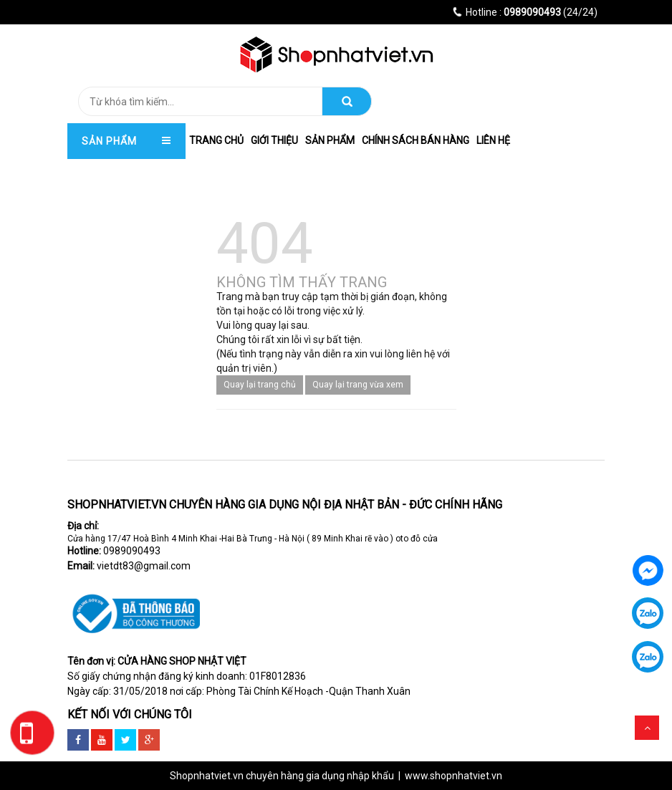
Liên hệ (493, 140)
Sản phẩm (330, 140)
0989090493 (132, 551)
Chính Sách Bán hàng (416, 140)
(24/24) (525, 12)
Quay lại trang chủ (260, 385)
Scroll (647, 728)
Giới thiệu (274, 140)
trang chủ (216, 140)
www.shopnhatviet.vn (453, 776)
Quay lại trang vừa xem (358, 385)
